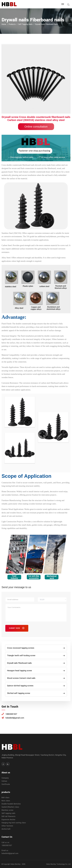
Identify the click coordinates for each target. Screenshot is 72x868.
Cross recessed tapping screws (36, 648)
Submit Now (17, 629)
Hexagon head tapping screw (36, 671)
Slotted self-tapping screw (36, 693)
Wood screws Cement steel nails (36, 678)
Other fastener (7, 826)
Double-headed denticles (11, 804)
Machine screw (7, 810)
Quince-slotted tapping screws (36, 686)
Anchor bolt (6, 829)
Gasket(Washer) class (10, 807)
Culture (4, 781)
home (4, 24)
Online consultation (36, 127)
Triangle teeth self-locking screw (36, 656)
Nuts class (6, 801)
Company (5, 778)
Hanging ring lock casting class (14, 823)
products (12, 24)
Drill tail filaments (9, 816)
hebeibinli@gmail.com (10, 853)
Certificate (6, 784)
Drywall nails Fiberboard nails (47, 24)
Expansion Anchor (8, 820)
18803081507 (7, 845)
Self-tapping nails (25, 24)
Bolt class (5, 798)
